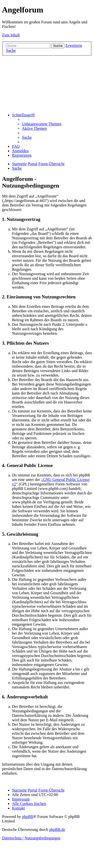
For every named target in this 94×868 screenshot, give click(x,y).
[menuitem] (42, 124)
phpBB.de (57, 830)
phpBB (28, 817)
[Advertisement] (47, 84)
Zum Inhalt (11, 35)
